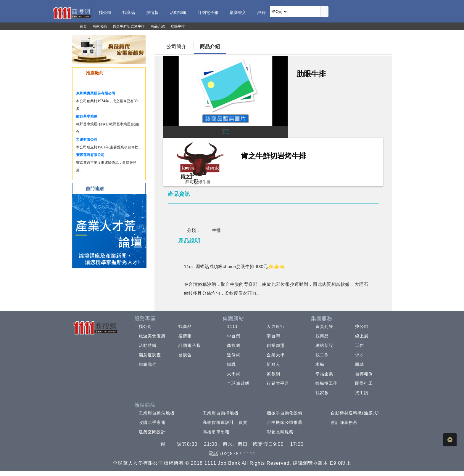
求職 (320, 364)
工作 (360, 345)
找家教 (322, 393)
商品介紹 (210, 47)
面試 (360, 364)
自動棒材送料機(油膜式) (355, 413)
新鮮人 (273, 364)
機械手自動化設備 (285, 413)
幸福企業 (324, 374)
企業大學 (275, 355)
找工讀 (362, 393)
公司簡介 (176, 47)
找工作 (322, 355)
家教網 (273, 374)
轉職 (231, 364)
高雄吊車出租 (216, 432)
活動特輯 (148, 345)
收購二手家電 (152, 422)
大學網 (234, 374)
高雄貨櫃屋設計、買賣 (225, 422)
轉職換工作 (327, 383)
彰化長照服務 (280, 432)
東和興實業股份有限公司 (96, 93)
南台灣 (273, 336)
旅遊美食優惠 (152, 336)
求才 (360, 355)
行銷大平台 (278, 383)
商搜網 (234, 345)
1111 (232, 326)
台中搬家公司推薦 (285, 422)
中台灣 (234, 336)
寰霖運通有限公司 (90, 155)
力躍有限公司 (87, 140)
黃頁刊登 (324, 326)
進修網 (234, 355)
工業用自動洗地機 (157, 413)
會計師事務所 (344, 422)
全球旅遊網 (238, 383)
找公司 (145, 326)
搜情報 (185, 336)
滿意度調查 (150, 355)
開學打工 (364, 383)
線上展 (362, 336)
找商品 (185, 326)
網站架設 (324, 345)
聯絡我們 (148, 364)
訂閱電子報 (190, 345)
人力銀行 (275, 326)
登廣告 (185, 355)
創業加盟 (275, 345)
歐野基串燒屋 (87, 116)
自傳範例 (364, 374)
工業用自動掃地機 (221, 413)
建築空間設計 (152, 432)
